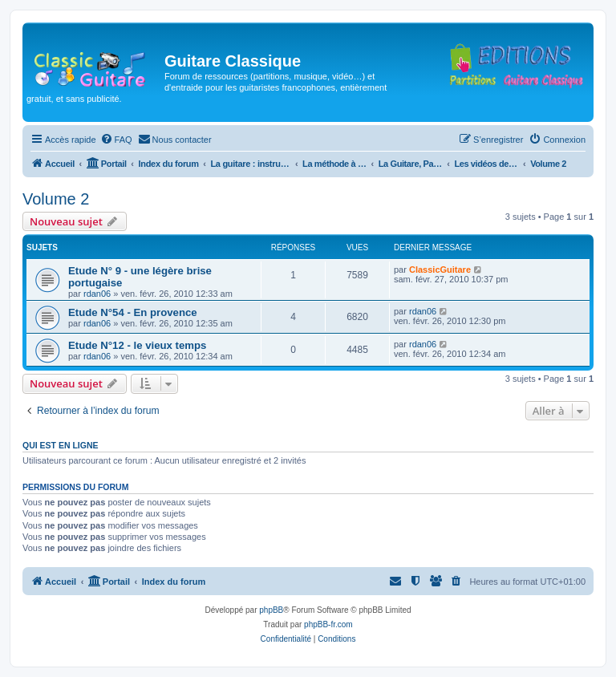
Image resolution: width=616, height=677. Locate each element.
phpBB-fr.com (328, 624)
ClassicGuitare (440, 270)
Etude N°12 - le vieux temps (137, 345)
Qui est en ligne (61, 445)
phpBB (271, 610)
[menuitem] (116, 140)
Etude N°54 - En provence (133, 312)
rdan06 (97, 294)
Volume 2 (56, 199)
